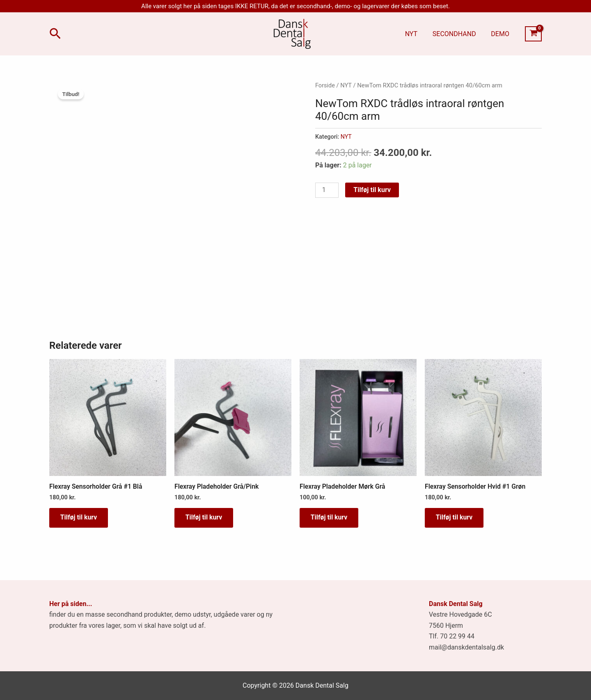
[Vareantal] (327, 190)
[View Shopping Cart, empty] (533, 34)
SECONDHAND (457, 34)
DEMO (501, 34)
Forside (325, 85)
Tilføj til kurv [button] (80, 518)
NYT (416, 34)
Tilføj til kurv (372, 189)
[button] (55, 34)
